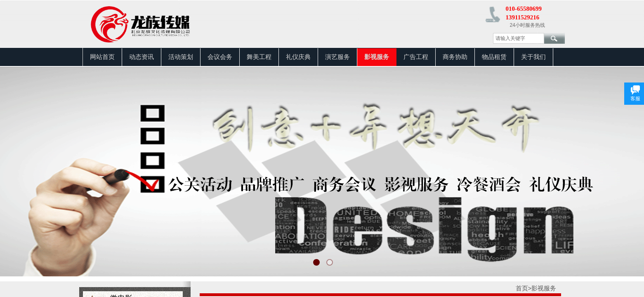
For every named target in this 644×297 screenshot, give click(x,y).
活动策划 (181, 57)
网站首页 (102, 57)
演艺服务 (337, 57)
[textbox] (519, 38)
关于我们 (533, 57)
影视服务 (377, 57)
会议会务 (220, 57)
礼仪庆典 (298, 57)
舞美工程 (259, 57)
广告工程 (416, 57)
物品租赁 (494, 57)
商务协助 (455, 57)
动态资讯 (142, 57)
